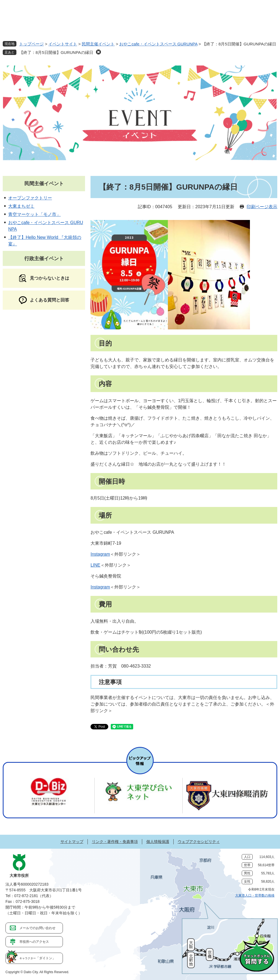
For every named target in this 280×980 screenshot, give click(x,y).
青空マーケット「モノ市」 (34, 214)
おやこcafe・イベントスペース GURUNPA (158, 44)
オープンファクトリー (30, 198)
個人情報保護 (158, 842)
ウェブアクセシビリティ (199, 842)
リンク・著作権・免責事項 (115, 842)
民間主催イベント (98, 44)
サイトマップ (72, 842)
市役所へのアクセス (34, 942)
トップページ (31, 44)
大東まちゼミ (21, 206)
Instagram (100, 554)
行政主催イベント (44, 259)
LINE (95, 565)
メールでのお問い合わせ (37, 928)
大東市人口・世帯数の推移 (255, 895)
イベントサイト (63, 44)
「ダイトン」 (37, 958)
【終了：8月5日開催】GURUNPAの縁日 (56, 52)
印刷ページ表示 (262, 207)
